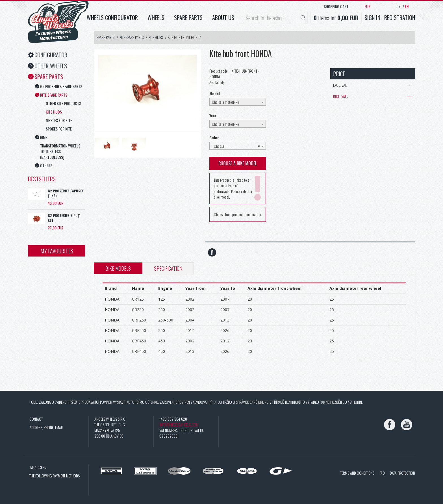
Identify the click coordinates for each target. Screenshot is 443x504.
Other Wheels (47, 66)
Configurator (48, 55)
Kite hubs (54, 112)
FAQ (382, 473)
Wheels (156, 18)
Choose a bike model (238, 163)
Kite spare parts (51, 95)
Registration (400, 18)
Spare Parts (45, 77)
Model (215, 94)
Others (44, 165)
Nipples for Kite (59, 120)
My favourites (57, 251)
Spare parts (188, 18)
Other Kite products (63, 103)
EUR (367, 6)
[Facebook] (390, 425)
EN (407, 6)
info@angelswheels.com (179, 424)
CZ (399, 6)
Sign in (372, 18)
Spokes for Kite (59, 129)
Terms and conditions (357, 473)
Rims (41, 137)
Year (213, 116)
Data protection (402, 473)
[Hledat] (303, 18)
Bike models (118, 268)
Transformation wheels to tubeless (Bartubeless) (60, 151)
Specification (168, 268)
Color (214, 138)
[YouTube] (407, 425)
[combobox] (238, 102)
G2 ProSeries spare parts (59, 86)
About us (223, 18)
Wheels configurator (112, 18)
